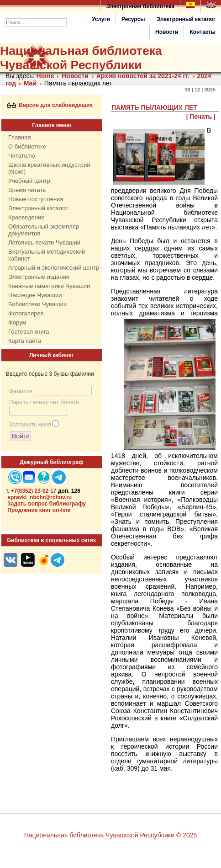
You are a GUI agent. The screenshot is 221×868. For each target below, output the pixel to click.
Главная (19, 137)
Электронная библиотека (140, 6)
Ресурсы (133, 19)
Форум (17, 322)
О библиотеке (27, 146)
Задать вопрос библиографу (47, 504)
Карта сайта (25, 341)
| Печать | (201, 117)
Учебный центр (29, 181)
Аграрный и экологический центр (54, 268)
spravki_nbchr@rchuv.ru (39, 497)
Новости (167, 32)
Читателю (22, 156)
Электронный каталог (186, 19)
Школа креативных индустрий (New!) (49, 168)
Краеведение (26, 217)
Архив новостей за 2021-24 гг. (143, 76)
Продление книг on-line (39, 510)
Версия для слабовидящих (50, 105)
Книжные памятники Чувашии (49, 286)
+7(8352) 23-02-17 (34, 491)
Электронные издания (39, 277)
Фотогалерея (26, 313)
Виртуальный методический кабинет (47, 255)
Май (30, 83)
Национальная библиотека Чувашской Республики (81, 58)
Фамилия (21, 391)
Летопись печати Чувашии (44, 242)
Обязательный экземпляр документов (44, 230)
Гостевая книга (29, 332)
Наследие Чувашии (35, 295)
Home (45, 76)
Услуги (101, 19)
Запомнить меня (30, 425)
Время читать (27, 190)
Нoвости (75, 76)
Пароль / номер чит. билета (44, 402)
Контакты (203, 32)
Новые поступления (36, 199)
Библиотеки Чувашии (37, 304)
